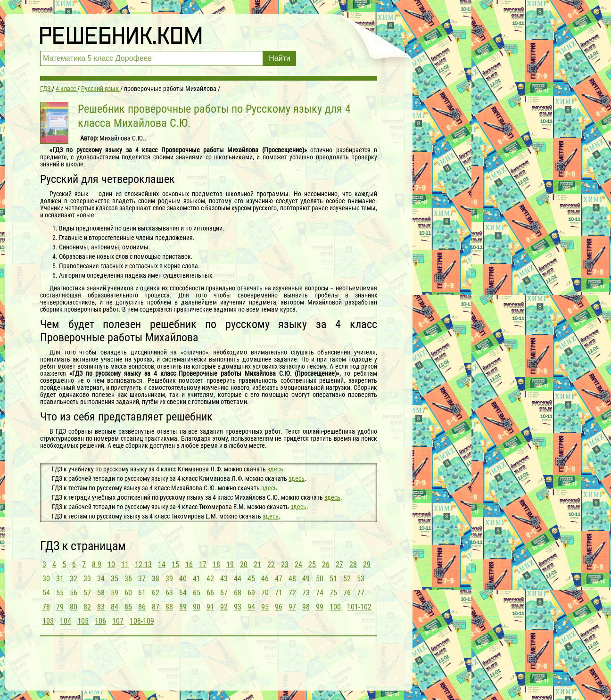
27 (339, 564)
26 (326, 564)
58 (101, 593)
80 (74, 607)
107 (118, 621)
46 (265, 579)
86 (142, 607)
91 (210, 607)
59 (115, 593)
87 (156, 607)
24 (298, 564)
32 (74, 579)
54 (46, 593)
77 (361, 593)
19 (230, 564)
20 (244, 564)
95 (265, 607)
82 (87, 607)
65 (197, 593)
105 (83, 621)
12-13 (143, 564)
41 (197, 579)
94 (251, 607)
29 (367, 564)
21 (257, 564)
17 (203, 564)
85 (128, 607)
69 (251, 593)
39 (169, 579)
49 (306, 579)
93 (238, 607)
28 (353, 564)
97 (292, 607)
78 (46, 607)
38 (156, 579)
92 (224, 607)
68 (238, 593)
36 (128, 579)
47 (279, 579)
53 (361, 579)
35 (115, 579)
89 (183, 607)
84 (115, 607)
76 (347, 593)
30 (46, 579)
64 (183, 593)
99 (320, 607)
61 (142, 593)
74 (320, 593)
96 (279, 607)
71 (279, 593)
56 (74, 593)
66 (210, 593)
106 (100, 621)
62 (156, 593)
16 (189, 564)
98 (306, 607)
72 (292, 593)
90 (197, 607)
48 (292, 579)
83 (101, 607)
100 (335, 607)
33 (87, 579)
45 (251, 579)
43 (224, 579)
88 (169, 607)
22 (271, 564)
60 (128, 593)
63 (169, 593)
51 (333, 579)
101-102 (359, 607)
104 (66, 621)
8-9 (97, 564)
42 (210, 579)
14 (162, 564)
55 (60, 593)
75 (333, 593)
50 (320, 579)
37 (142, 579)
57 (87, 593)
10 (111, 564)
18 (216, 564)
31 (60, 579)
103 (48, 621)
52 (347, 579)
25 (312, 564)
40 (183, 579)
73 (306, 593)
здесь (275, 469)
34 (101, 579)
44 (238, 579)
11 (125, 564)
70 (265, 593)
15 (175, 564)
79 (60, 607)
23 (285, 564)
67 (224, 593)
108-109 (142, 621)
